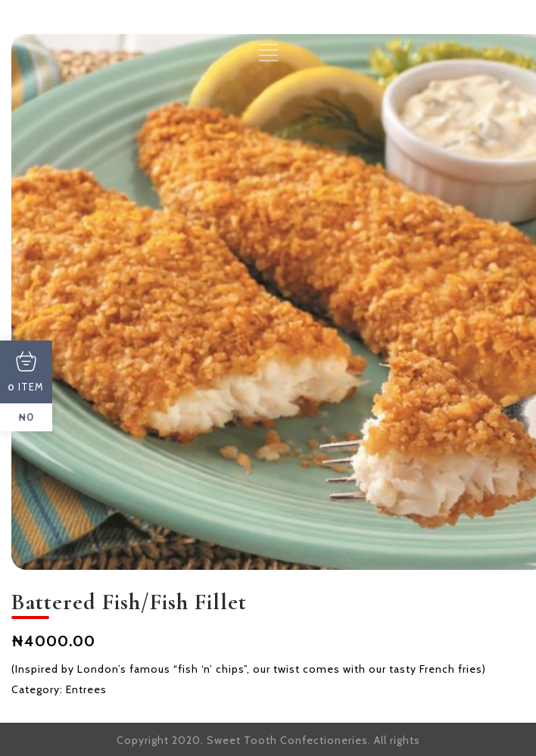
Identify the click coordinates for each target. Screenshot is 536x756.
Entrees (86, 689)
